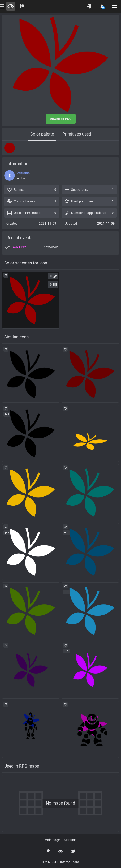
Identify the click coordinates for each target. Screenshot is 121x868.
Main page (52, 840)
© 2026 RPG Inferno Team (60, 862)
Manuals (70, 840)
